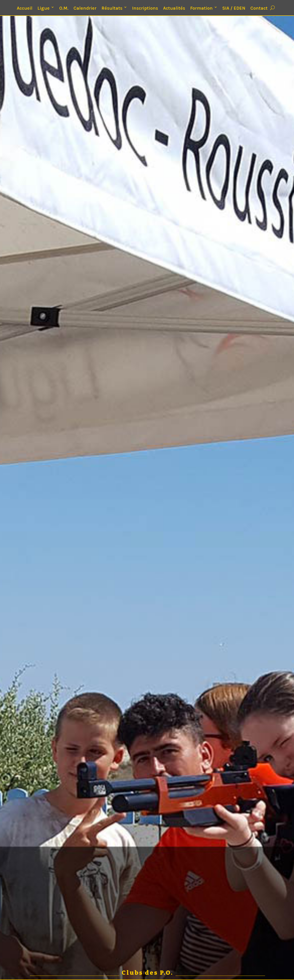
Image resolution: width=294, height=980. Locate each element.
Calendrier (85, 8)
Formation (201, 8)
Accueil (25, 8)
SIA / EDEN (234, 8)
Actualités (174, 8)
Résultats (112, 8)
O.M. (64, 8)
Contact (259, 8)
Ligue (44, 8)
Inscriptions (145, 8)
